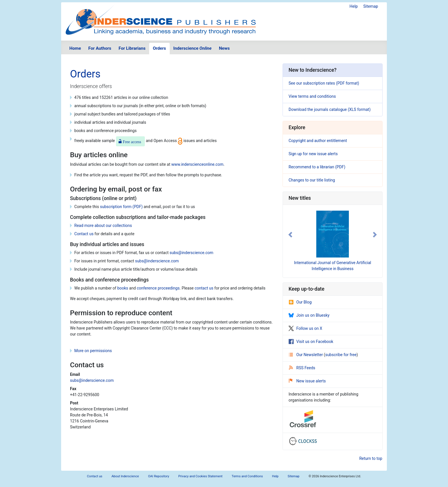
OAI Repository (159, 476)
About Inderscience (125, 476)
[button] (290, 235)
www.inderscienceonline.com (197, 164)
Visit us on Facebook (311, 342)
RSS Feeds (302, 368)
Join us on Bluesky (309, 315)
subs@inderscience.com (192, 253)
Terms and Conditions (247, 476)
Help (354, 6)
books (123, 288)
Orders (159, 48)
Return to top (371, 458)
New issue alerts (307, 381)
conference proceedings (158, 288)
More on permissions (93, 351)
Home (75, 48)
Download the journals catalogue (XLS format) (330, 109)
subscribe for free (341, 355)
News (224, 48)
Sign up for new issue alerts (313, 154)
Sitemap (371, 6)
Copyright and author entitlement (318, 141)
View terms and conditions (312, 96)
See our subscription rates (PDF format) (324, 83)
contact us (204, 288)
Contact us (84, 234)
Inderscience (193, 48)
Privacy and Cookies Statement (200, 476)
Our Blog (300, 302)
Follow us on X (305, 328)
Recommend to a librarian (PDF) (317, 167)
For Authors (100, 48)
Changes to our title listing (312, 180)
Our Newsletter (306, 355)
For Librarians (132, 48)
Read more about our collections (103, 225)
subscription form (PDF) (121, 207)
